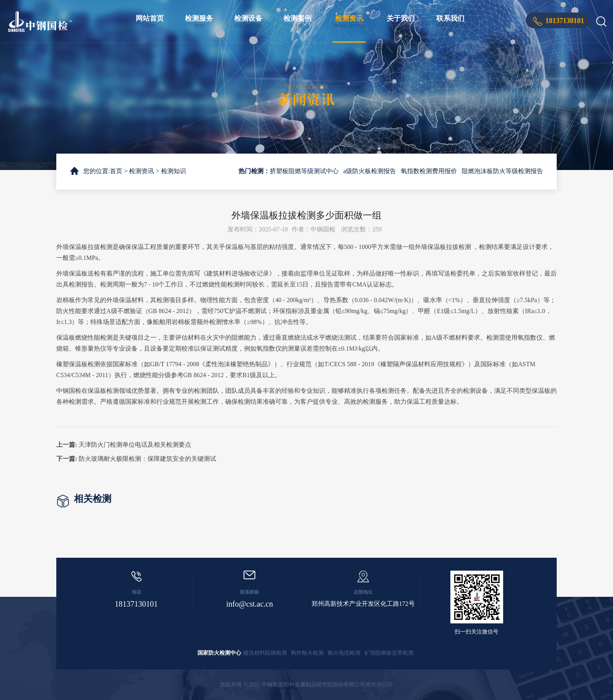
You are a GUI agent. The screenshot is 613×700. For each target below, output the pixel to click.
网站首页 (150, 22)
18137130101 (565, 21)
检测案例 (298, 22)
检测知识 (174, 171)
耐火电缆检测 (344, 653)
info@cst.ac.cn (250, 604)
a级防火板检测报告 (370, 171)
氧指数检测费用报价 (429, 171)
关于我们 (401, 22)
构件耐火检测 (307, 653)
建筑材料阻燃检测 (265, 653)
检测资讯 (349, 22)
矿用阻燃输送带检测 (389, 653)
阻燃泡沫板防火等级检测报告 (502, 171)
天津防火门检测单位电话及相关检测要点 (135, 445)
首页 (116, 171)
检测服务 (199, 22)
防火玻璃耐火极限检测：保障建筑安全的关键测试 (147, 459)
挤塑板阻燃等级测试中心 (304, 171)
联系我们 (450, 22)
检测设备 (248, 22)
